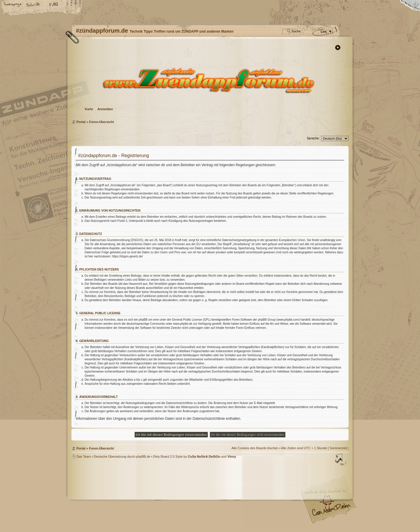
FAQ (54, 5)
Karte (89, 109)
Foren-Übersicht (209, 80)
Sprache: (313, 138)
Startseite (13, 5)
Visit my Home (331, 512)
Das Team (84, 456)
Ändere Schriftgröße (34, 5)
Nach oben (341, 460)
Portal (81, 122)
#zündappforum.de (163, 496)
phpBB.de (143, 456)
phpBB (137, 495)
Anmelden (105, 109)
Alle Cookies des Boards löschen (255, 448)
